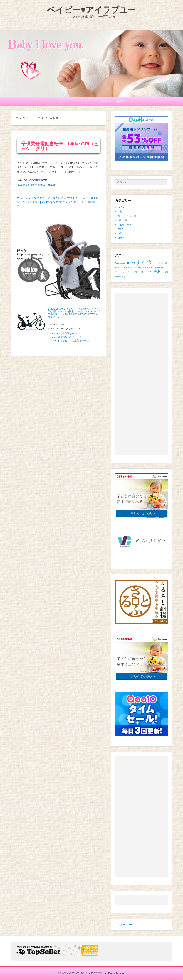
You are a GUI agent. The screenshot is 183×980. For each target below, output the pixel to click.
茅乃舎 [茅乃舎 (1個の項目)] (118, 276)
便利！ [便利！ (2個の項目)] (159, 272)
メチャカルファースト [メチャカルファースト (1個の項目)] (135, 272)
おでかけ (122, 207)
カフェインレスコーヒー (130, 216)
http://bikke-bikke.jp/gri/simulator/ (36, 185)
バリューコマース (125, 925)
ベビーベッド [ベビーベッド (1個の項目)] (159, 268)
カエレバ (61, 324)
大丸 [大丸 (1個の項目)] (166, 272)
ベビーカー (123, 220)
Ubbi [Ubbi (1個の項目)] (128, 263)
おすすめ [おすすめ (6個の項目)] (141, 262)
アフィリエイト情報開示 (111, 101)
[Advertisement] (142, 374)
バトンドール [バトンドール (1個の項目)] (136, 268)
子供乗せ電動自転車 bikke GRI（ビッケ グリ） (60, 146)
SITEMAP (81, 101)
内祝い (121, 229)
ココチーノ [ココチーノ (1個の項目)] (124, 268)
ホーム (62, 101)
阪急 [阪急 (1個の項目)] (123, 276)
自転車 (121, 238)
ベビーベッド (125, 225)
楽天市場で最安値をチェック (66, 337)
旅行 (120, 233)
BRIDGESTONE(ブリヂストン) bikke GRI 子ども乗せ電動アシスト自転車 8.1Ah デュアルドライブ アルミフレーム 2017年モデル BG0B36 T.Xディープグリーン (74, 313)
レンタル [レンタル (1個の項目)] (150, 272)
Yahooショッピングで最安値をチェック (72, 341)
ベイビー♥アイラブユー (91, 10)
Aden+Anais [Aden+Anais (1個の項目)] (120, 263)
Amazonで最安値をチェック (66, 333)
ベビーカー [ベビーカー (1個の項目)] (148, 268)
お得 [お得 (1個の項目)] (161, 263)
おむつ (121, 211)
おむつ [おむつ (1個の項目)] (156, 263)
